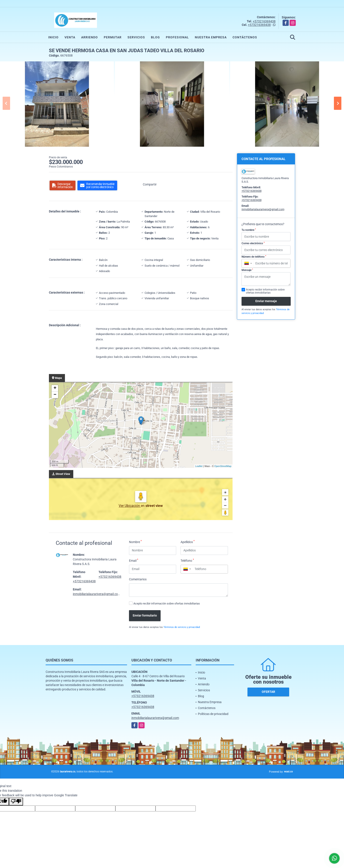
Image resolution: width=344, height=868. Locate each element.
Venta (70, 37)
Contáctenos (245, 37)
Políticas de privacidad (213, 714)
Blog (155, 37)
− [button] (55, 395)
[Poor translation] (16, 802)
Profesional (177, 37)
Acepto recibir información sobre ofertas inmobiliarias (167, 603)
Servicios (136, 37)
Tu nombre (249, 230)
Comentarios (138, 579)
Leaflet (199, 466)
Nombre (135, 542)
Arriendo (90, 37)
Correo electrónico (253, 243)
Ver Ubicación (130, 506)
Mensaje (247, 270)
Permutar (113, 37)
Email (134, 560)
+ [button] (55, 388)
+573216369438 (264, 21)
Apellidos (188, 542)
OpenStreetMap (223, 466)
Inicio (53, 37)
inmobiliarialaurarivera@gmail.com (97, 594)
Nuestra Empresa (211, 37)
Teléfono (187, 560)
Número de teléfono (254, 257)
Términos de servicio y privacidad (182, 627)
